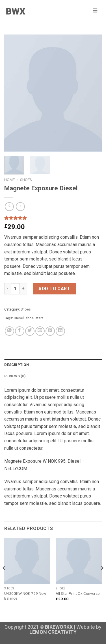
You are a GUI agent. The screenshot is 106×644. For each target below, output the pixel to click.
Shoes (26, 180)
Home (9, 180)
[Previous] (4, 579)
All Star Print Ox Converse (78, 593)
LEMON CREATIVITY (53, 632)
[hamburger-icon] (95, 11)
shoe (30, 318)
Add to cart (54, 289)
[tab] (53, 365)
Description (17, 365)
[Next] (102, 579)
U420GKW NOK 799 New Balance (25, 596)
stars (39, 318)
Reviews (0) (15, 376)
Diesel (19, 318)
